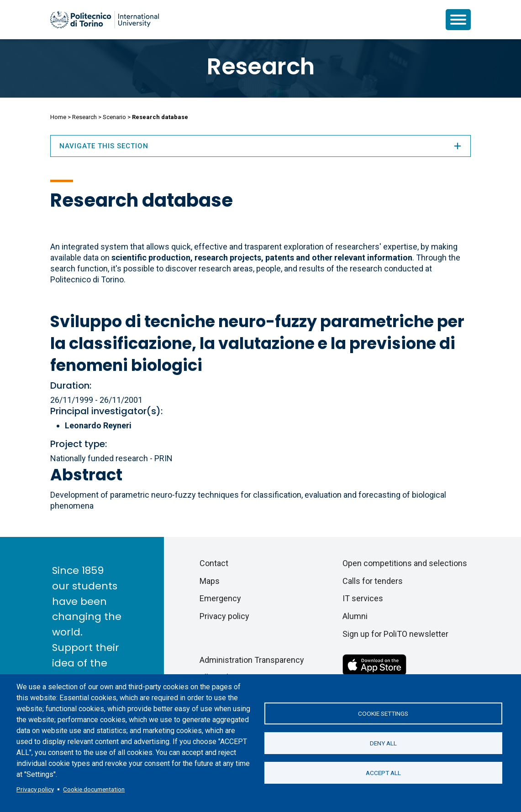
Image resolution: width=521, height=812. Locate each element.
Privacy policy (35, 789)
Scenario (114, 117)
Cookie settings (383, 713)
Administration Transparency (252, 660)
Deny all (383, 743)
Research (261, 67)
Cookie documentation (94, 789)
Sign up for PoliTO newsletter (395, 634)
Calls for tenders (373, 581)
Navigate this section (261, 146)
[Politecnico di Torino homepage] (105, 20)
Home (58, 117)
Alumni (355, 616)
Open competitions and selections (405, 563)
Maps (210, 581)
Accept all (383, 773)
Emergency (220, 598)
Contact (214, 563)
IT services (363, 598)
